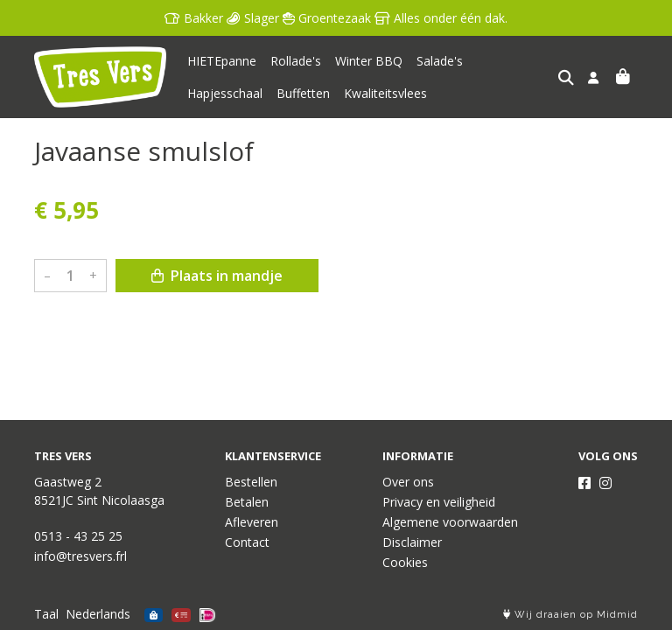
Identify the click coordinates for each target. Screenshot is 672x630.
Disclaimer (412, 542)
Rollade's (296, 61)
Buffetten (214, 93)
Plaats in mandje (217, 276)
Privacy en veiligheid (439, 502)
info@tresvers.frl (80, 556)
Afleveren (252, 522)
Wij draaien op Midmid (570, 615)
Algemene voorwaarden (450, 522)
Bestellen (251, 482)
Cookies (405, 562)
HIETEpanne (222, 61)
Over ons (408, 482)
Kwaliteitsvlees (296, 93)
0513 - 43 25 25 (78, 536)
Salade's (440, 61)
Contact (247, 542)
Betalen (247, 502)
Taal (46, 614)
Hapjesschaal (514, 61)
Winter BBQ (369, 61)
